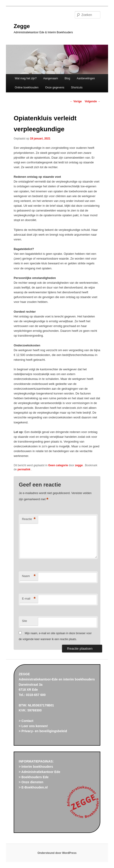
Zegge (22, 26)
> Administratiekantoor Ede (39, 772)
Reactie (29, 519)
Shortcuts (77, 88)
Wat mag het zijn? (26, 78)
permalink (24, 469)
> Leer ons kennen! (33, 726)
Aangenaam (51, 78)
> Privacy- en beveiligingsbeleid (43, 731)
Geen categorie (58, 465)
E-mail (29, 599)
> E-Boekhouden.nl (33, 787)
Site (24, 621)
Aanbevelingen (86, 78)
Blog (67, 78)
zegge (79, 465)
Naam (29, 576)
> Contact (26, 721)
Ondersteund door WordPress (57, 853)
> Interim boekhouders (36, 767)
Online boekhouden (27, 88)
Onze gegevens (55, 88)
